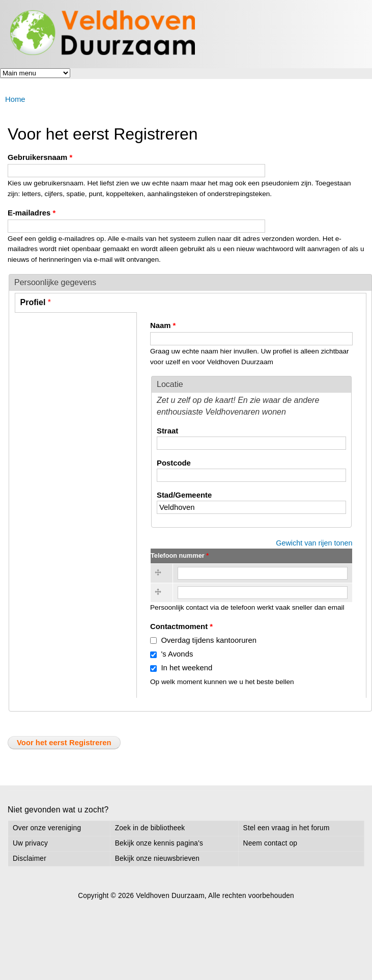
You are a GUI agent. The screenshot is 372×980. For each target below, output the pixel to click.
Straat (167, 431)
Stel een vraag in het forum (287, 828)
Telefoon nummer (180, 555)
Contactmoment (181, 627)
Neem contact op (270, 843)
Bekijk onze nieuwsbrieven (157, 859)
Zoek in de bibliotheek (150, 828)
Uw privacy (30, 843)
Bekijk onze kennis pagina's (159, 843)
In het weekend (187, 668)
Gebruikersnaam (40, 157)
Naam (163, 325)
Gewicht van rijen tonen (314, 543)
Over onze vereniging (47, 828)
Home (15, 99)
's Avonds (177, 654)
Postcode (174, 463)
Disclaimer (30, 859)
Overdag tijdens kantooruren (209, 640)
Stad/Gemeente (184, 495)
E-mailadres (32, 213)
